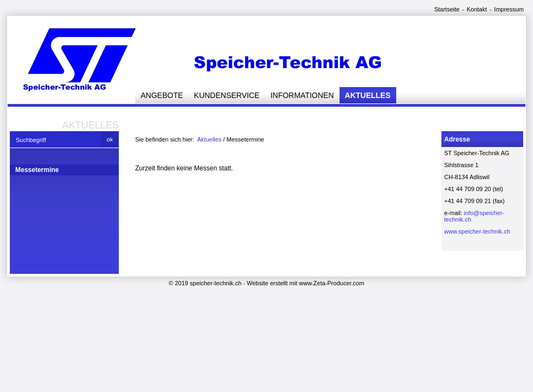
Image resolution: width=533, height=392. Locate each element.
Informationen (302, 95)
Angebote (162, 95)
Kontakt (477, 9)
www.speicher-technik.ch (477, 231)
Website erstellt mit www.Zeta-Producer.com (306, 283)
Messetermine (37, 170)
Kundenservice (227, 95)
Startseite (447, 9)
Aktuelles (368, 95)
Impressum (509, 9)
